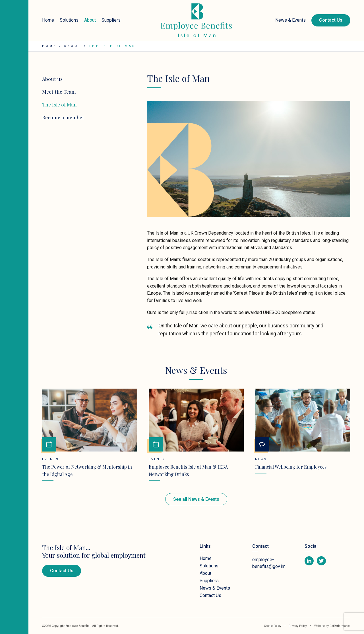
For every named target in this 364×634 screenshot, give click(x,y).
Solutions (69, 20)
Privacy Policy (298, 626)
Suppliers (111, 20)
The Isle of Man (59, 104)
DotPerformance (340, 626)
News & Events (290, 20)
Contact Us (331, 20)
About (90, 20)
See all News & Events (196, 499)
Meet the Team (59, 92)
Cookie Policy (273, 626)
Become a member (63, 117)
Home (48, 20)
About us (52, 79)
